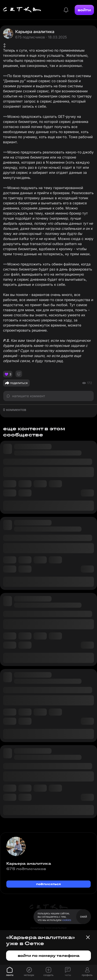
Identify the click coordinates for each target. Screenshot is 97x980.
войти (84, 10)
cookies (67, 920)
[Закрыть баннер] (88, 937)
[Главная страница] (22, 10)
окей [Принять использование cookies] (83, 917)
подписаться (48, 884)
